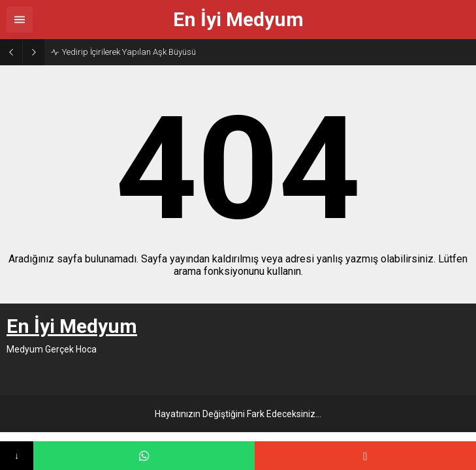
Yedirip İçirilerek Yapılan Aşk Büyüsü (129, 52)
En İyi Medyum (238, 20)
